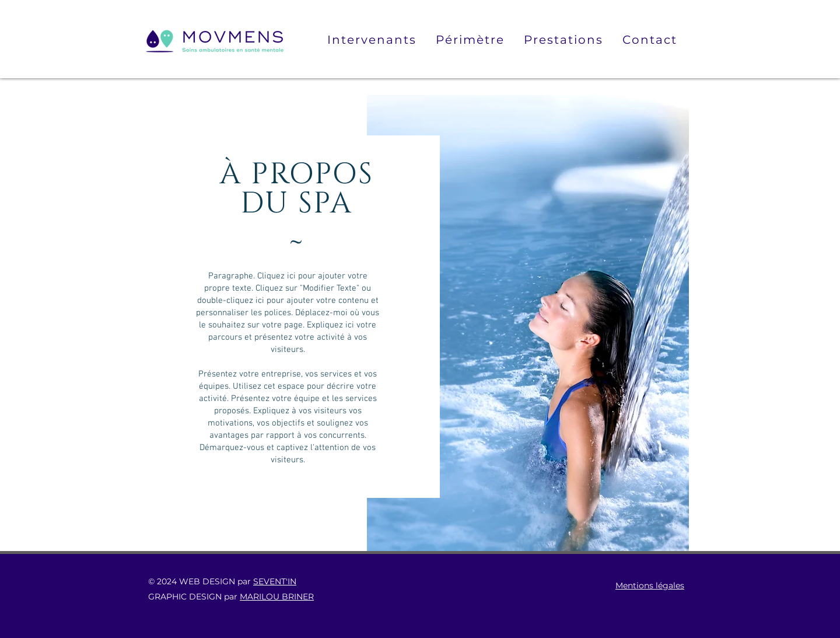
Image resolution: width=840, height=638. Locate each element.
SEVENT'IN (275, 581)
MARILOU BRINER (277, 597)
